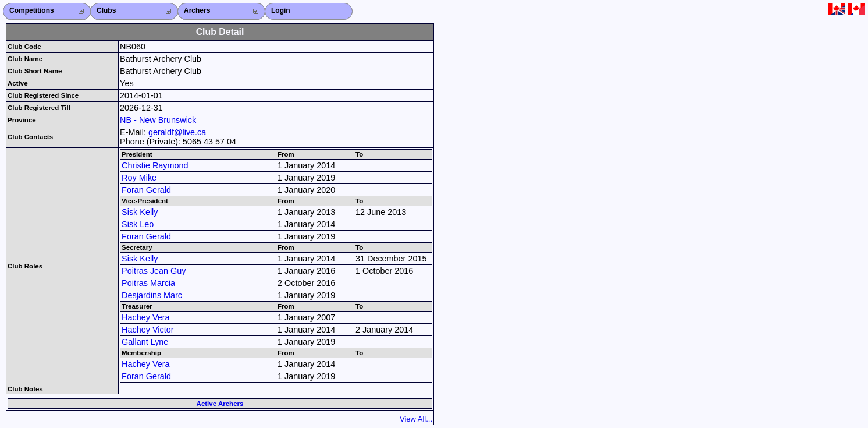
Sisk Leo (138, 224)
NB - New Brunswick (158, 120)
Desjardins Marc (152, 295)
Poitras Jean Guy (154, 271)
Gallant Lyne (145, 342)
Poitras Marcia (148, 283)
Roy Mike (139, 178)
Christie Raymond (155, 165)
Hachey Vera (145, 317)
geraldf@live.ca (177, 132)
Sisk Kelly (140, 212)
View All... (416, 419)
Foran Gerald (146, 190)
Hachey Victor (147, 330)
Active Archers (220, 404)
